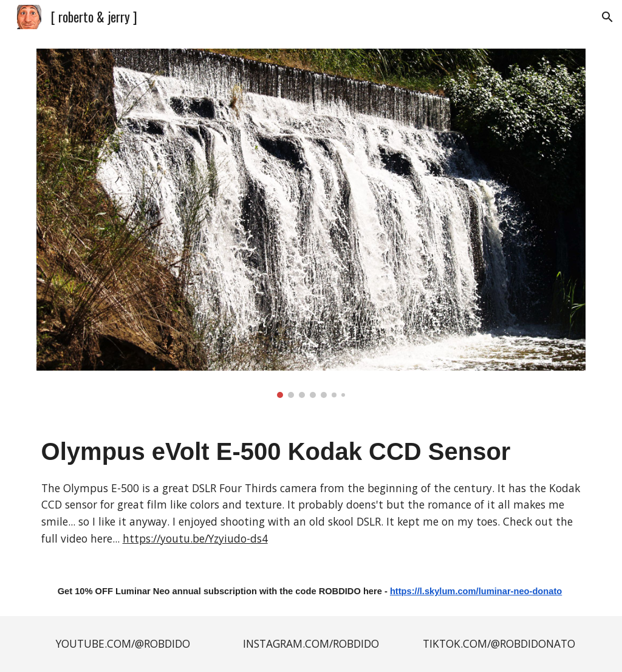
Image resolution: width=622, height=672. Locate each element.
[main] (311, 490)
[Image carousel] (311, 223)
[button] (607, 17)
